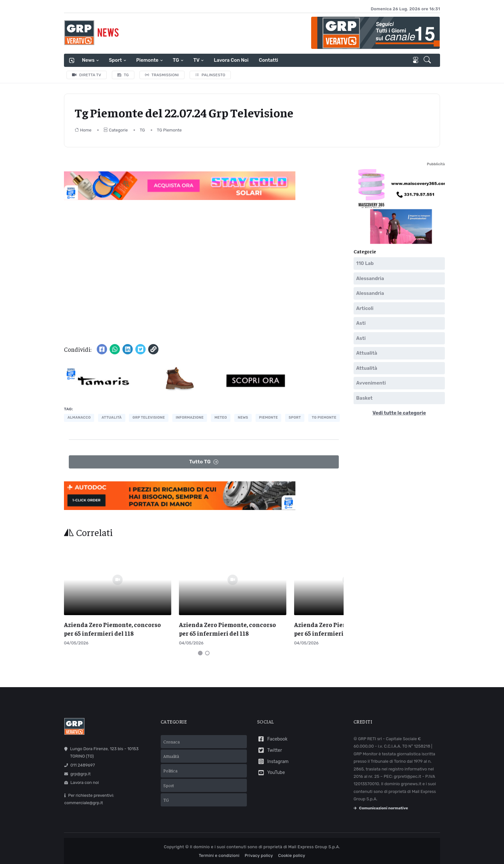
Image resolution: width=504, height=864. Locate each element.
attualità (112, 418)
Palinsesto (210, 75)
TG (176, 60)
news (243, 418)
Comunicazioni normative (381, 804)
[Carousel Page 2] (207, 649)
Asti (361, 323)
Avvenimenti (371, 383)
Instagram (273, 757)
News (88, 60)
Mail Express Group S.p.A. (314, 842)
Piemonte (147, 60)
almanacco (79, 418)
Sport (115, 60)
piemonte (269, 418)
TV (197, 60)
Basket (364, 398)
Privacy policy (259, 851)
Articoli (365, 308)
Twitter (270, 746)
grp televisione (149, 418)
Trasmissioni (162, 75)
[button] (428, 60)
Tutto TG (204, 462)
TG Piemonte (169, 130)
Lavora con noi (231, 60)
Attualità (367, 353)
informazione (190, 418)
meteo (221, 418)
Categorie (116, 130)
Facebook (272, 735)
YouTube (271, 768)
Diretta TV (87, 75)
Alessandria (370, 278)
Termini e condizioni (219, 851)
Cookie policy (292, 851)
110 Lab (365, 263)
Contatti (268, 60)
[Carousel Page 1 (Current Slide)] (200, 649)
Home (83, 130)
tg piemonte (324, 418)
